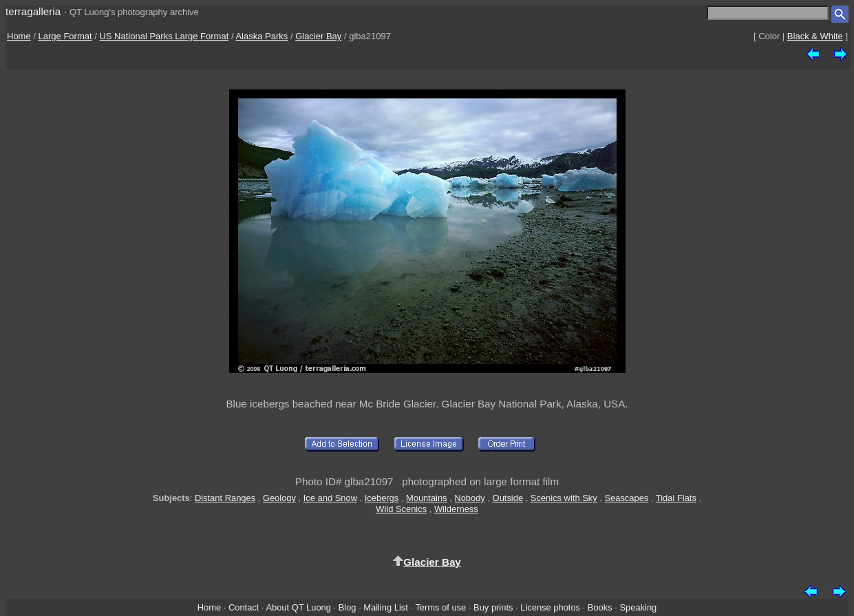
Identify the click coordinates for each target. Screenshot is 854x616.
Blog (348, 607)
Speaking (638, 607)
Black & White (815, 36)
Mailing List (386, 607)
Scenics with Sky (564, 498)
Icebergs (382, 498)
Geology (279, 498)
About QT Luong (298, 607)
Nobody (470, 498)
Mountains (427, 498)
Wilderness (456, 509)
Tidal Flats (676, 498)
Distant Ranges (225, 498)
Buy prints (493, 607)
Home (19, 36)
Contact (244, 607)
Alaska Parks (261, 36)
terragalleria (33, 11)
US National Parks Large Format (164, 36)
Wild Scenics (401, 509)
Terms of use (440, 607)
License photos (550, 607)
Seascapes (626, 498)
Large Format (65, 36)
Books (600, 607)
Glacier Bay (318, 36)
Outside (508, 498)
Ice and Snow (330, 498)
